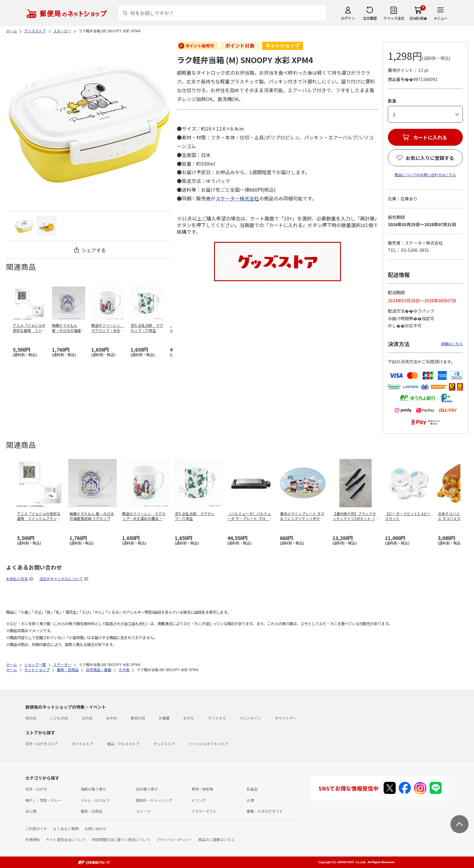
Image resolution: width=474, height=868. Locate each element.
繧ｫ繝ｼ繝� (418, 18)
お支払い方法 (17, 579)
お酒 (250, 800)
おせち (189, 718)
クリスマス (217, 718)
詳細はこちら (452, 344)
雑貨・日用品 (92, 811)
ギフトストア (83, 744)
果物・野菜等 (202, 789)
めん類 (31, 811)
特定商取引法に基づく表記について (121, 839)
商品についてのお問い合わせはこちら (425, 175)
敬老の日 (138, 718)
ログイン (348, 18)
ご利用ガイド (36, 829)
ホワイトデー (286, 718)
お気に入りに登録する (430, 158)
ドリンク (199, 800)
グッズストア (164, 744)
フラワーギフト (204, 811)
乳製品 (252, 789)
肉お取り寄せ (147, 789)
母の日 (31, 718)
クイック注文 (394, 18)
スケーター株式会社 (237, 198)
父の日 (87, 718)
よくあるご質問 (66, 829)
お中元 (112, 718)
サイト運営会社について (66, 839)
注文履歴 (370, 18)
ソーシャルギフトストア (209, 744)
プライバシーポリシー (174, 839)
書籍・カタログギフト (265, 811)
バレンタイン (250, 718)
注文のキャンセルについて (61, 579)
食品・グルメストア (123, 744)
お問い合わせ (96, 829)
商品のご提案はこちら (216, 839)
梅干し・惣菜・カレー (44, 800)
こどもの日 (59, 718)
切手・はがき (36, 789)
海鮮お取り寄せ (93, 789)
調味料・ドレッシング (154, 800)
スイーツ (143, 811)
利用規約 (33, 839)
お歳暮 (164, 718)
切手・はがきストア (42, 744)
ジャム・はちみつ (95, 800)
